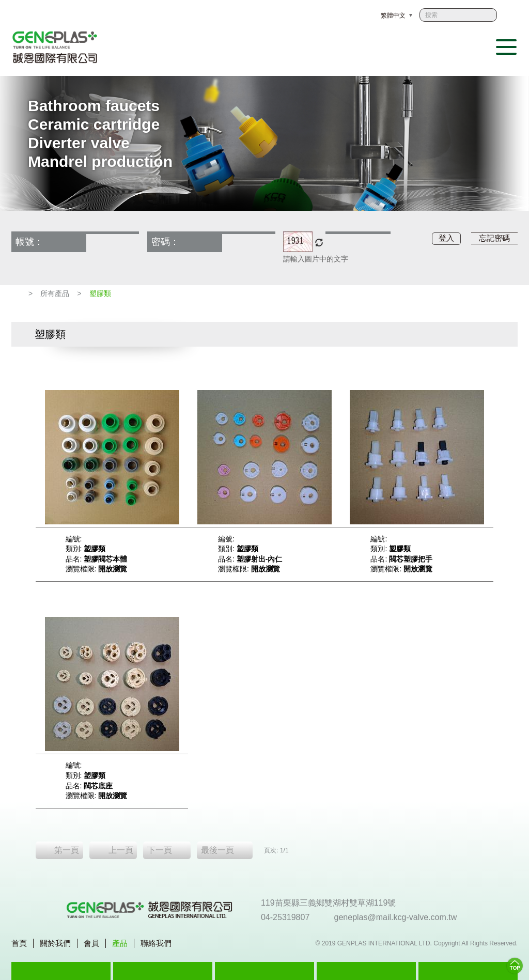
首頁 (19, 943)
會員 (91, 943)
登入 (446, 238)
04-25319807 (286, 917)
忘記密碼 (494, 238)
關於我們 (55, 943)
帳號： (29, 242)
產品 (120, 943)
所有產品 (55, 293)
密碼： (165, 242)
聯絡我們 (156, 943)
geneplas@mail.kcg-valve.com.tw (397, 917)
